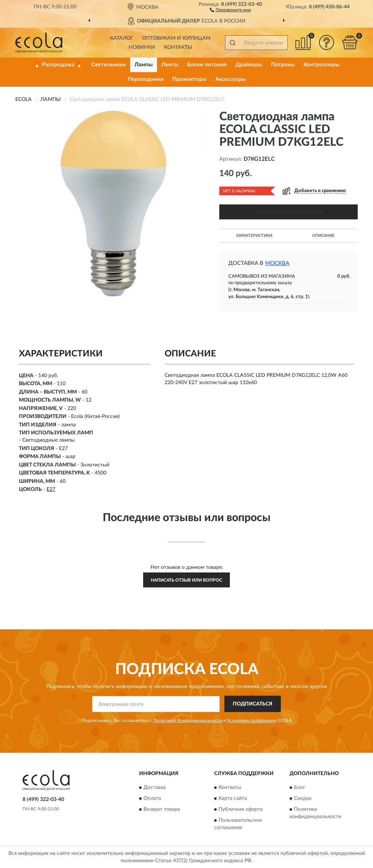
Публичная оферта (241, 810)
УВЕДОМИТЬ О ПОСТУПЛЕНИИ (289, 212)
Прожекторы (189, 79)
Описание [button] (323, 236)
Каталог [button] (122, 38)
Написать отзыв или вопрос (186, 580)
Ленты (170, 65)
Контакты (178, 47)
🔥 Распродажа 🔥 (58, 65)
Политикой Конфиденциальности (188, 720)
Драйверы (249, 65)
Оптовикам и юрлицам (176, 38)
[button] (230, 9)
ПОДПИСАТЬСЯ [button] (253, 704)
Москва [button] (277, 263)
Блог (300, 788)
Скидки (303, 799)
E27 (51, 489)
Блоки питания (207, 65)
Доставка (155, 788)
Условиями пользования (252, 720)
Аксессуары (230, 79)
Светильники (109, 65)
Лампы (144, 65)
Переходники (146, 79)
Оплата (152, 799)
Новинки (142, 47)
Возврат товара (162, 810)
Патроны (283, 65)
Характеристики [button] (254, 236)
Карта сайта (233, 799)
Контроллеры (321, 65)
